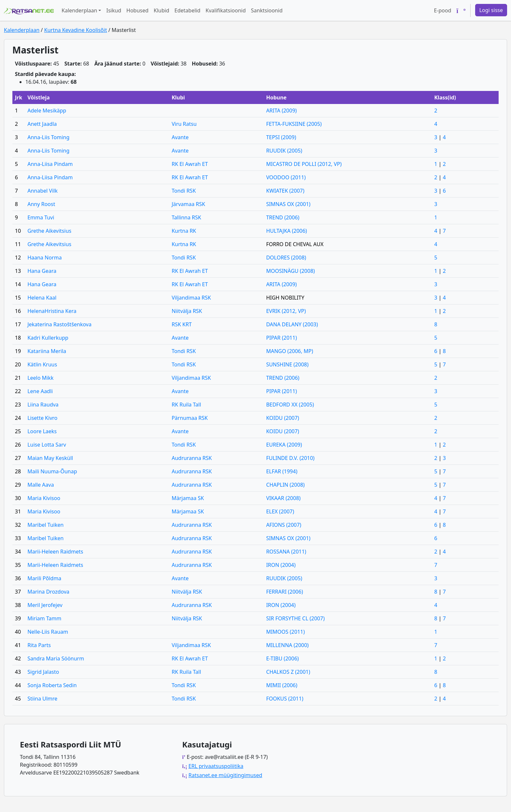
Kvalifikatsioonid (226, 10)
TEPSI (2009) (281, 137)
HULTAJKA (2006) (287, 231)
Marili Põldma (44, 578)
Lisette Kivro (42, 418)
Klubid (162, 10)
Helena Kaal (42, 298)
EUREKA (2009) (284, 445)
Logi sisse (491, 10)
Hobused (138, 10)
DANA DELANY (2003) (292, 324)
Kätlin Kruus (42, 364)
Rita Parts (39, 645)
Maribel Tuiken (45, 525)
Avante (180, 137)
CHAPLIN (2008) (285, 485)
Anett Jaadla (42, 124)
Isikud (114, 10)
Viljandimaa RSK (191, 298)
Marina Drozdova (48, 592)
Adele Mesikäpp (47, 111)
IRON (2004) (281, 565)
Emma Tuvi (41, 217)
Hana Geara (42, 271)
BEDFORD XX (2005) (290, 405)
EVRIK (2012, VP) (286, 311)
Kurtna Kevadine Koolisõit (75, 30)
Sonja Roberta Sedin (52, 685)
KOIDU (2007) (283, 418)
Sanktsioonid (267, 10)
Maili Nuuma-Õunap (52, 471)
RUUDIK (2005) (284, 151)
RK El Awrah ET (190, 164)
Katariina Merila (47, 351)
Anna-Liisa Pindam (50, 164)
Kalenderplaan (22, 30)
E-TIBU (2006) (283, 658)
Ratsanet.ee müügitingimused (225, 775)
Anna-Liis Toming (48, 137)
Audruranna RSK (192, 458)
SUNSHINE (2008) (287, 364)
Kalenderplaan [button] (79, 10)
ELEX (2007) (280, 511)
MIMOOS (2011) (286, 632)
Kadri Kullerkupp (48, 338)
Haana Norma (44, 258)
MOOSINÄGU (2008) (291, 271)
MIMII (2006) (282, 685)
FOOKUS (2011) (285, 699)
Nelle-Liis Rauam (48, 632)
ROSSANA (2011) (286, 552)
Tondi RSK (184, 191)
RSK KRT (182, 324)
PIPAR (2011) (282, 338)
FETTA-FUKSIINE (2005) (294, 124)
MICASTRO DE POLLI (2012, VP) (304, 164)
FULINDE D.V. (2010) (291, 458)
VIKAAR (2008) (284, 498)
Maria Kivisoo (44, 498)
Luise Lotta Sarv (47, 445)
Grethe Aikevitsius (49, 231)
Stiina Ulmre (42, 699)
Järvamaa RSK (189, 204)
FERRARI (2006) (285, 592)
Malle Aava (41, 485)
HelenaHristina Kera (52, 311)
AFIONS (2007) (284, 525)
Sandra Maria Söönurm (56, 658)
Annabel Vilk (43, 191)
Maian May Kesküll (50, 458)
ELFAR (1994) (282, 471)
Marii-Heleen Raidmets (55, 552)
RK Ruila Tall (186, 405)
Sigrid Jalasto (43, 672)
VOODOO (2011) (286, 177)
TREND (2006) (283, 217)
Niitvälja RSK (187, 311)
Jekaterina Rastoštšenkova (59, 324)
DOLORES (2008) (286, 258)
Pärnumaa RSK (190, 418)
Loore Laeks (42, 431)
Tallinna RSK (187, 217)
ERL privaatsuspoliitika (216, 766)
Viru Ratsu (184, 124)
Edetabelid (187, 10)
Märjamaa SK (188, 498)
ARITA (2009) (282, 111)
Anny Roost (41, 204)
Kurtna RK (184, 231)
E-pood (442, 10)
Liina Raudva (43, 405)
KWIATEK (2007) (285, 191)
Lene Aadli (40, 391)
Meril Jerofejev (45, 605)
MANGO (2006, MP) (290, 351)
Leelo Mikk (40, 378)
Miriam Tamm (44, 618)
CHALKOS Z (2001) (288, 672)
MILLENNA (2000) (288, 645)
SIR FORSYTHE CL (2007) (296, 618)
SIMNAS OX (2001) (288, 204)
